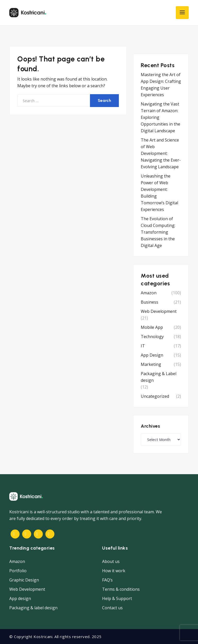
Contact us (112, 608)
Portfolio (18, 571)
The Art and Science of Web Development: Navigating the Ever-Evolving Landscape (161, 153)
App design (20, 598)
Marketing (151, 364)
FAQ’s (107, 580)
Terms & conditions (121, 589)
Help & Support (117, 598)
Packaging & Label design (159, 377)
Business (150, 302)
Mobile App (152, 327)
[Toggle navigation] (182, 13)
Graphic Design (24, 580)
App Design (152, 355)
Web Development (159, 311)
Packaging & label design (33, 608)
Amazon (149, 293)
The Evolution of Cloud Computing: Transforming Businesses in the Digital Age (158, 232)
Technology (152, 337)
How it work (114, 571)
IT (143, 346)
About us (111, 561)
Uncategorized (155, 396)
